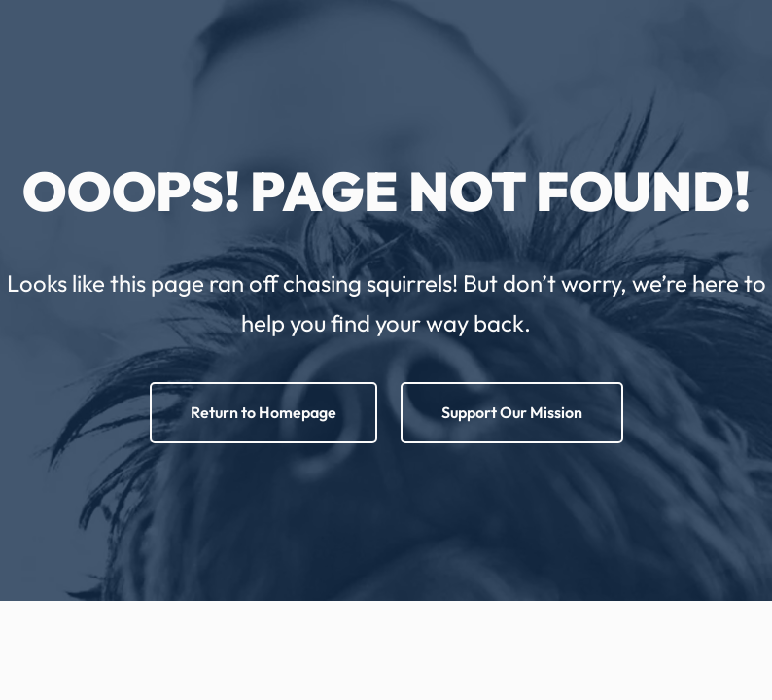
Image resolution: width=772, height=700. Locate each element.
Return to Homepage (263, 412)
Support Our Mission (512, 412)
